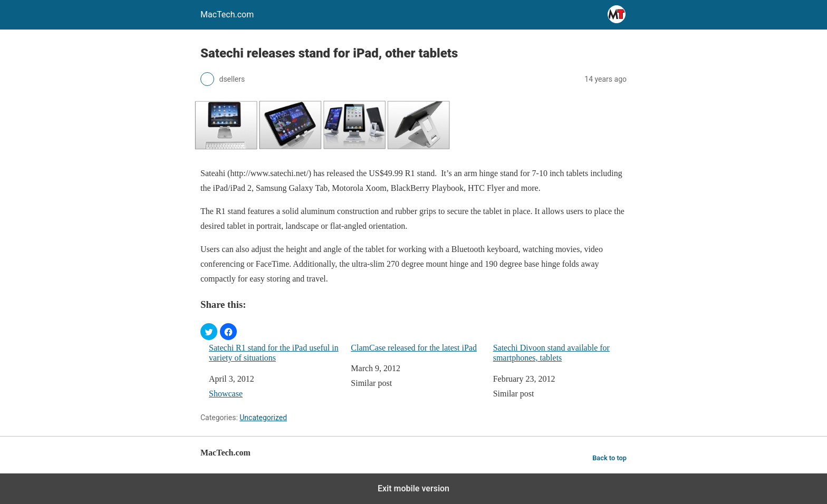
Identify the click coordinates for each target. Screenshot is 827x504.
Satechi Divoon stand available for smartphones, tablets (551, 353)
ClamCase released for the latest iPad (414, 348)
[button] (209, 332)
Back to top (609, 458)
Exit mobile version (413, 488)
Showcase (226, 394)
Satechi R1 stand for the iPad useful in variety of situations (274, 353)
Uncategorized (263, 418)
